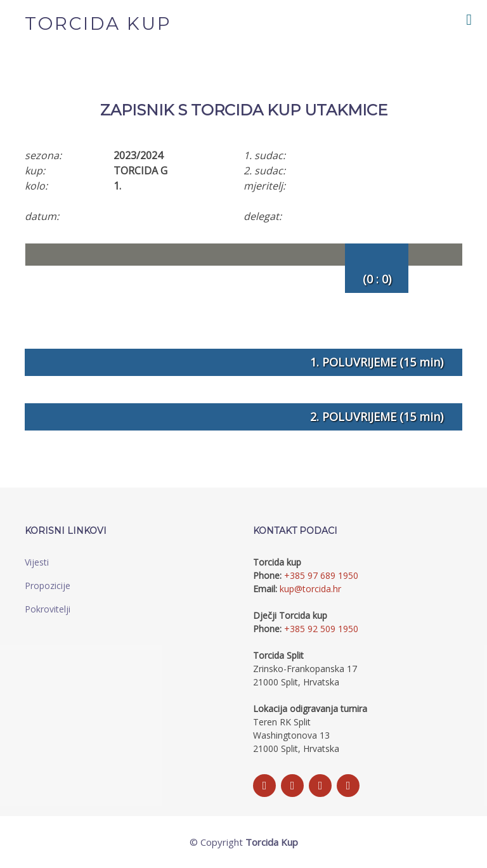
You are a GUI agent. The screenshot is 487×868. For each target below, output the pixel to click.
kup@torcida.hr (310, 589)
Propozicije (48, 586)
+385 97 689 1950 (321, 575)
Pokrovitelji (48, 609)
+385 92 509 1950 (321, 629)
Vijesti (37, 562)
